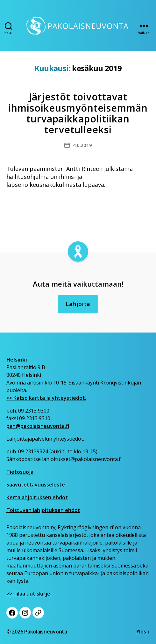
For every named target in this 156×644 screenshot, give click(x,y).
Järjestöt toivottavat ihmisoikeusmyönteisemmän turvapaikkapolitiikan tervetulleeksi (78, 113)
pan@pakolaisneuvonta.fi (38, 426)
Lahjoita (78, 304)
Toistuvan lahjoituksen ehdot (43, 510)
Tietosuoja (20, 472)
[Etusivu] (78, 25)
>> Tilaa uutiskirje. (29, 594)
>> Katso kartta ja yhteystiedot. (46, 398)
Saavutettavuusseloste (36, 485)
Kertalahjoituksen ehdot (37, 497)
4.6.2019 (82, 145)
